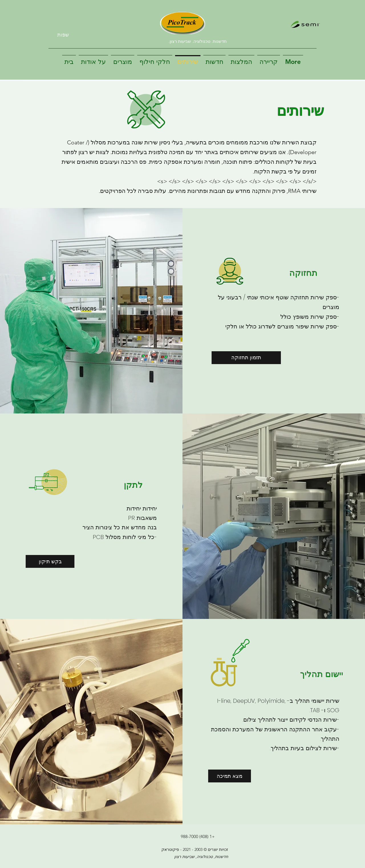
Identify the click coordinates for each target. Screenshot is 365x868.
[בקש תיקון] (50, 561)
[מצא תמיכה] (230, 776)
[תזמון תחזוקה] (246, 358)
